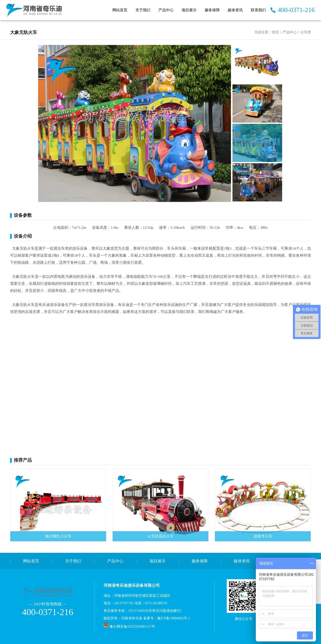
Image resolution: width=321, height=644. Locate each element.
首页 (275, 32)
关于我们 (143, 10)
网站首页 (120, 10)
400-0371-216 (296, 10)
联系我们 (258, 10)
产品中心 (166, 10)
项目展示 (189, 10)
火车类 (306, 32)
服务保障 (212, 10)
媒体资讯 (235, 10)
